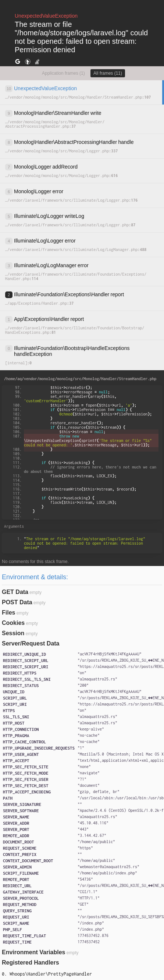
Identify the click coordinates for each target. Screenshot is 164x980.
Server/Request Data (31, 643)
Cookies (13, 623)
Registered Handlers (31, 963)
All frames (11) (108, 73)
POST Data (17, 602)
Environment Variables (34, 952)
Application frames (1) (63, 73)
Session (13, 633)
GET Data (15, 592)
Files (8, 613)
